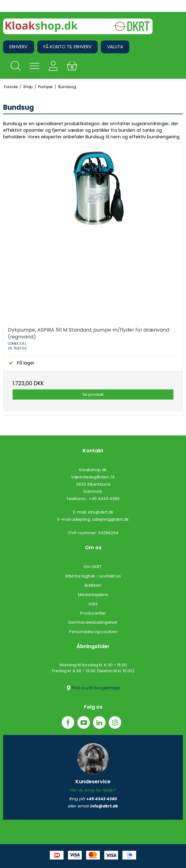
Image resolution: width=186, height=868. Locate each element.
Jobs (93, 604)
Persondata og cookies (93, 632)
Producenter (93, 613)
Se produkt (93, 394)
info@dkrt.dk (101, 512)
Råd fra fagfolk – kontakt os (93, 576)
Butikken (93, 585)
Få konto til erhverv (67, 47)
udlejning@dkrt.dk (110, 519)
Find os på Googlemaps (93, 688)
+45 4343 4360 (104, 499)
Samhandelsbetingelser (93, 622)
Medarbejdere (93, 595)
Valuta (115, 47)
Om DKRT (93, 567)
